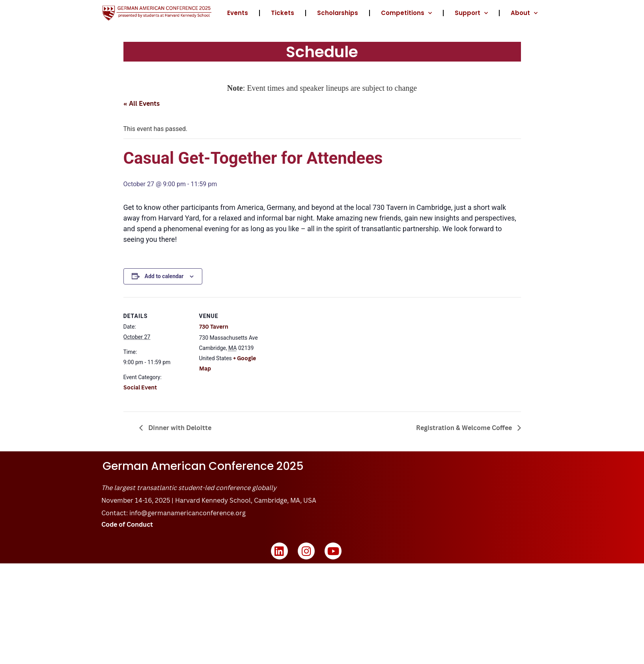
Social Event (140, 387)
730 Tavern (214, 326)
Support (471, 13)
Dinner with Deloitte (179, 428)
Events (238, 13)
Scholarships (338, 13)
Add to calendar (164, 276)
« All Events (142, 103)
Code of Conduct (127, 524)
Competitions (406, 13)
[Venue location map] (316, 352)
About (524, 13)
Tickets (283, 13)
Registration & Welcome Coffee (465, 428)
